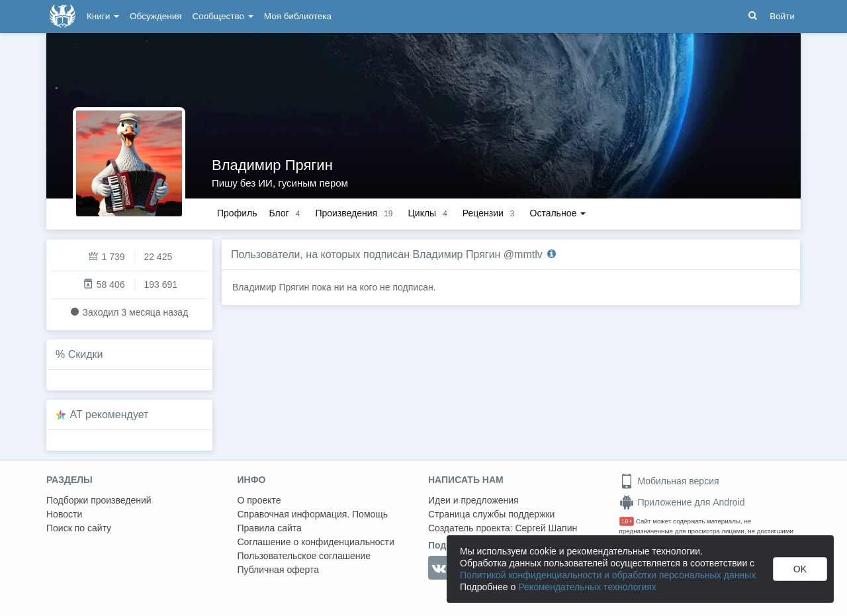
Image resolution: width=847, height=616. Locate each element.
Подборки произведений (99, 500)
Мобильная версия (669, 481)
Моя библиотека (298, 16)
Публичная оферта (279, 570)
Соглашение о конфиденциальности (316, 542)
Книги (103, 16)
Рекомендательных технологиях (587, 587)
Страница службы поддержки (491, 514)
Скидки (86, 354)
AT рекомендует (110, 415)
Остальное (558, 213)
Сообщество (223, 16)
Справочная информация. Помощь (313, 514)
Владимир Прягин (272, 165)
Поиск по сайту (79, 528)
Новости (64, 514)
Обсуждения (156, 16)
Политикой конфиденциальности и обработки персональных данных (608, 575)
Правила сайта (270, 528)
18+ (627, 521)
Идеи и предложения (473, 500)
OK (800, 569)
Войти (782, 16)
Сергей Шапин (546, 528)
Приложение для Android (682, 502)
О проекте (259, 500)
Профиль (237, 213)
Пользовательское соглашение (304, 556)
